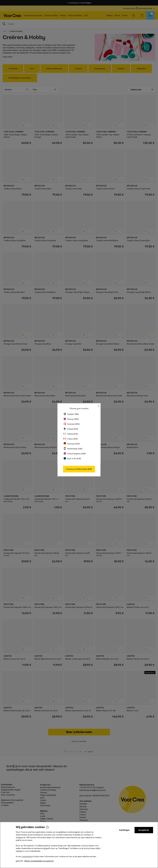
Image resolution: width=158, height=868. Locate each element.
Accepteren (144, 830)
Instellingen (124, 830)
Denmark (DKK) (72, 424)
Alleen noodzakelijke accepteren (39, 861)
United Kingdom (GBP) (75, 454)
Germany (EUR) (72, 444)
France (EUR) (71, 439)
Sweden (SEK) (71, 414)
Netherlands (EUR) (73, 449)
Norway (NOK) (71, 419)
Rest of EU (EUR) (72, 459)
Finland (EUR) (71, 429)
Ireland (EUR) (71, 434)
